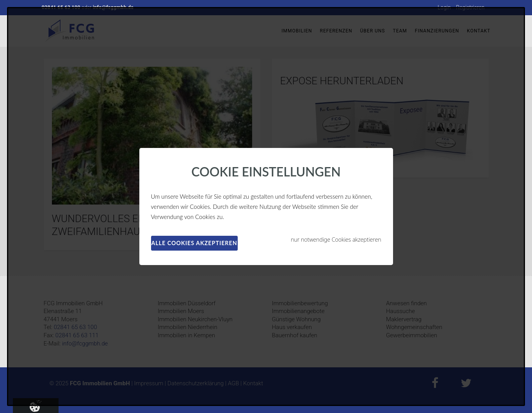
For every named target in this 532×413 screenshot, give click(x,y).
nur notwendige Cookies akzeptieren (336, 239)
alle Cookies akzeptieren (194, 243)
